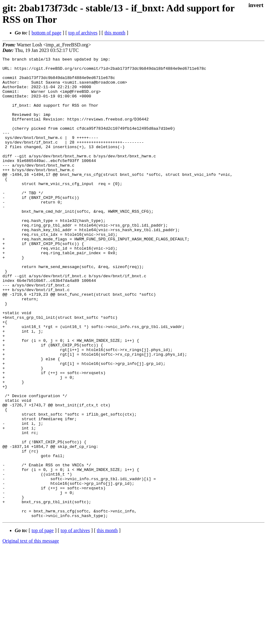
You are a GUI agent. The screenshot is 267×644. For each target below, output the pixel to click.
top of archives (83, 33)
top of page (43, 623)
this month (115, 33)
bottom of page (47, 33)
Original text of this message (31, 633)
